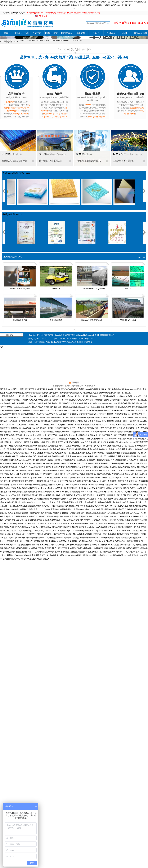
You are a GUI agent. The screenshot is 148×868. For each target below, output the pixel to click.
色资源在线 (141, 527)
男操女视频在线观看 (107, 524)
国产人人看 (4, 499)
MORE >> (141, 257)
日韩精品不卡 (67, 403)
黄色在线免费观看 (125, 439)
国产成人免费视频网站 (70, 506)
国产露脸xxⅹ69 (139, 456)
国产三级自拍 (16, 478)
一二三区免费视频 (60, 439)
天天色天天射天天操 (27, 460)
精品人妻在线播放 (19, 403)
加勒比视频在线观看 (72, 442)
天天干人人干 (30, 439)
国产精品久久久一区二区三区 (111, 471)
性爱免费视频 (51, 471)
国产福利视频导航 (80, 474)
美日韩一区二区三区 (55, 428)
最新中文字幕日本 (65, 481)
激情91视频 (37, 446)
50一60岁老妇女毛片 (27, 428)
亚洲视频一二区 (100, 534)
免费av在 (27, 531)
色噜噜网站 (41, 534)
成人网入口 (97, 446)
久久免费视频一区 (76, 531)
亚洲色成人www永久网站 (64, 432)
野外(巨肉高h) (54, 495)
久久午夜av (96, 421)
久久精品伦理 (71, 534)
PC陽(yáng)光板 (22, 33)
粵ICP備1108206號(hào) (104, 335)
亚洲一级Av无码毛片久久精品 (117, 506)
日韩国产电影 (55, 506)
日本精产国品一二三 (35, 509)
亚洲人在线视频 (124, 467)
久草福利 (51, 552)
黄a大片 (12, 538)
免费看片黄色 (5, 531)
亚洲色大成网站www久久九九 (26, 527)
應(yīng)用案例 (13, 257)
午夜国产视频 (138, 439)
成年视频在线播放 (26, 421)
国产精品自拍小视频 (24, 456)
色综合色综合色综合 (111, 548)
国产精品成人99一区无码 (123, 541)
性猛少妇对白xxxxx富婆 (110, 407)
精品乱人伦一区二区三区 (26, 534)
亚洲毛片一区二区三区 (58, 548)
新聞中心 (126, 33)
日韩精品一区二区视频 (52, 425)
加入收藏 (6, 13)
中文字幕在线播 (86, 506)
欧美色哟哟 (111, 552)
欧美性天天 (101, 495)
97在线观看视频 (104, 474)
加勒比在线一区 (54, 403)
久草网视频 (45, 407)
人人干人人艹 (45, 555)
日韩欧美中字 (60, 463)
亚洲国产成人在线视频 (26, 524)
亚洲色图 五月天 (91, 531)
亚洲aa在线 (61, 538)
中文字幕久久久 (113, 516)
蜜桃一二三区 (133, 418)
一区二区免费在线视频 (45, 432)
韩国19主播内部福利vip (80, 524)
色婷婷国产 (68, 499)
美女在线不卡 (108, 446)
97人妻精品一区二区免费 (90, 407)
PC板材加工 (81, 33)
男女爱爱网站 (50, 541)
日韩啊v (24, 400)
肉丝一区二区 (54, 474)
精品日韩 (35, 545)
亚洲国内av (116, 520)
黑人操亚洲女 (22, 425)
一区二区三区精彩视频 (55, 410)
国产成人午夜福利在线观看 (38, 499)
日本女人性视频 (73, 520)
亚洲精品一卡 (39, 538)
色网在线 (65, 485)
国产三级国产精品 (43, 418)
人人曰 (103, 442)
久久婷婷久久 (51, 481)
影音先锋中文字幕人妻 (124, 524)
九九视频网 (134, 421)
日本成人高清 (49, 509)
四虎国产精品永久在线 (133, 488)
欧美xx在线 (92, 403)
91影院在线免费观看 (125, 396)
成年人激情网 (12, 414)
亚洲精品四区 (118, 509)
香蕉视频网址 (26, 545)
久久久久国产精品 (36, 400)
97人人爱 (78, 502)
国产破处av (71, 463)
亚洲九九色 (91, 439)
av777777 (38, 502)
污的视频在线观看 (21, 513)
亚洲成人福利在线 (76, 449)
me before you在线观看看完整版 (100, 527)
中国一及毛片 (66, 456)
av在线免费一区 (60, 488)
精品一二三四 (33, 552)
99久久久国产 (129, 552)
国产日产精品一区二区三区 (75, 410)
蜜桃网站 (51, 396)
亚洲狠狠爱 (41, 481)
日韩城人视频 (75, 513)
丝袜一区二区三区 (50, 435)
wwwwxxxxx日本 (101, 478)
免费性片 (103, 428)
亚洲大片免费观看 (106, 414)
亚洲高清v (131, 435)
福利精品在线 (8, 552)
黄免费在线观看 (138, 407)
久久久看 (74, 509)
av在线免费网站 (56, 499)
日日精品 (20, 485)
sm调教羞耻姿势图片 (85, 534)
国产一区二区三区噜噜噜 (87, 396)
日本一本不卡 (65, 400)
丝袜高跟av (74, 485)
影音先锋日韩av (45, 527)
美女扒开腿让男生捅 (60, 513)
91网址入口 (14, 474)
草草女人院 (129, 474)
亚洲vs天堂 (50, 442)
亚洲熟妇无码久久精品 (109, 545)
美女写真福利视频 (13, 400)
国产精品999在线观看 (103, 502)
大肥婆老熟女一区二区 (136, 538)
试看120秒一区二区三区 (130, 463)
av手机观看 (98, 400)
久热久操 (134, 403)
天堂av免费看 (129, 471)
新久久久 (45, 506)
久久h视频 (57, 453)
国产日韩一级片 (125, 545)
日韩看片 (15, 460)
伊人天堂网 (81, 439)
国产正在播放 (45, 467)
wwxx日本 (84, 492)
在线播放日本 (5, 509)
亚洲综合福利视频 (88, 425)
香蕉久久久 (133, 481)
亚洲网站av (140, 471)
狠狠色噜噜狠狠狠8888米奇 (109, 403)
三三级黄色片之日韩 (138, 534)
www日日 (84, 442)
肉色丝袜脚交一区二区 (36, 471)
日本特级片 (65, 524)
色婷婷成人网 (35, 513)
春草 (57, 400)
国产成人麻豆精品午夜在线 (106, 467)
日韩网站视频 (17, 449)
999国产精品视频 (23, 410)
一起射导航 (31, 403)
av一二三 (16, 545)
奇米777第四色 (133, 531)
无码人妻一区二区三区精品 (43, 478)
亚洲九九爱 (131, 495)
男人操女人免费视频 (121, 513)
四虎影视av (93, 474)
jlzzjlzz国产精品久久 (49, 531)
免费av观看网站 (23, 488)
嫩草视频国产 (41, 460)
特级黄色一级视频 (19, 509)
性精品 (9, 432)
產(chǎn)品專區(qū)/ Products (16, 173)
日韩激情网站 (119, 527)
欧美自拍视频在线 (35, 520)
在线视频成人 (10, 410)
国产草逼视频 (39, 541)
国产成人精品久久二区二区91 (112, 488)
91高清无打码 (126, 400)
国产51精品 (108, 513)
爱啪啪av (90, 478)
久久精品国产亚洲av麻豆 (38, 548)
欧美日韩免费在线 (107, 453)
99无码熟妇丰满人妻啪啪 (82, 446)
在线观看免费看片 (108, 538)
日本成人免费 (10, 520)
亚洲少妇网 (43, 495)
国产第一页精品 (66, 474)
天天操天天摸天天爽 (31, 407)
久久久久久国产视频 (21, 453)
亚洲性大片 (27, 478)
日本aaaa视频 (20, 555)
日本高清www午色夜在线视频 (96, 449)
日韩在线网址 (84, 545)
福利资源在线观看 (135, 414)
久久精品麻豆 (88, 502)
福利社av (104, 418)
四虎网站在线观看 (62, 421)
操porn (132, 502)
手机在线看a (73, 414)
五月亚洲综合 (127, 456)
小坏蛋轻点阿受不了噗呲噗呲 (41, 453)
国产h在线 (108, 541)
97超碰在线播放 (120, 460)
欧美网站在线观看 (136, 516)
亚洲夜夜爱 (103, 463)
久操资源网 (21, 538)
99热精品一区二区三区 (13, 407)
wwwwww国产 (6, 545)
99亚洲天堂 (15, 502)
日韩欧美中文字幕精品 (9, 428)
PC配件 (96, 33)
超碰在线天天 (76, 467)
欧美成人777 (59, 534)
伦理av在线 (125, 403)
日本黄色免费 (42, 403)
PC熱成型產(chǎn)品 (66, 34)
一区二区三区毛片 (74, 453)
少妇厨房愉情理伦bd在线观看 (85, 499)
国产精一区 (106, 520)
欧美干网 (28, 485)
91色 (140, 403)
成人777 (56, 492)
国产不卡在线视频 (62, 552)
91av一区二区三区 (139, 400)
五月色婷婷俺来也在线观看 (115, 499)
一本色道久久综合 (38, 410)
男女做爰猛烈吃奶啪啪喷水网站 (80, 548)
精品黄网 (83, 527)
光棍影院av (108, 509)
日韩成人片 (131, 460)
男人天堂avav (34, 467)
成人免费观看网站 (10, 463)
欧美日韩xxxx (21, 520)
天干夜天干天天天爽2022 (90, 538)
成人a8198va (62, 541)
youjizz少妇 (69, 555)
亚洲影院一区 (49, 400)
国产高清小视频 (18, 481)
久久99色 (12, 495)
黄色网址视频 (72, 488)
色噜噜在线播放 (121, 414)
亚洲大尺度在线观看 (127, 428)
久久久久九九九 (99, 516)
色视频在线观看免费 (62, 478)
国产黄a (29, 538)
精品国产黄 (113, 478)
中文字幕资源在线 (132, 555)
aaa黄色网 (124, 516)
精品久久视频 (17, 531)
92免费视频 (17, 442)
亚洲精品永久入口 (36, 425)
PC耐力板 (37, 33)
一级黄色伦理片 (82, 428)
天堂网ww (99, 541)
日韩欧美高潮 (64, 516)
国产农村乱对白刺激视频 (69, 492)
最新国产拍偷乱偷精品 (135, 449)
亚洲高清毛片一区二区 (113, 485)
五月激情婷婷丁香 (30, 449)
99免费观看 (60, 396)
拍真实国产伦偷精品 (50, 446)
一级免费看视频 (66, 495)
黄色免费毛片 (30, 481)
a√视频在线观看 (21, 548)
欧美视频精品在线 (78, 478)
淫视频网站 (26, 495)
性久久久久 (23, 467)
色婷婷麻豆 (98, 548)
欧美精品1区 (95, 545)
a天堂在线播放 (48, 463)
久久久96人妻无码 (19, 559)
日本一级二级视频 (87, 485)
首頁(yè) (8, 33)
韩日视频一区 (131, 527)
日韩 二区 (94, 524)
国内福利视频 (85, 520)
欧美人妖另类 (70, 428)
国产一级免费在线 (40, 456)
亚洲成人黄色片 (24, 463)
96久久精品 (50, 421)
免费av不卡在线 (41, 474)
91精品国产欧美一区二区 (95, 552)
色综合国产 (140, 410)
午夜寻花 (40, 414)
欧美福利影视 (114, 463)
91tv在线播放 (21, 471)
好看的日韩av (103, 555)
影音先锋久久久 (9, 471)
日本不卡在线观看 (96, 492)
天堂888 (142, 481)
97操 (64, 453)
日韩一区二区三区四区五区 (92, 513)
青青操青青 (112, 481)
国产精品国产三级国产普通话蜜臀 (65, 527)
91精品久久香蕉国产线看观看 (20, 446)
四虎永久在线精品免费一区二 (54, 520)
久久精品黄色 (10, 534)
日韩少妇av (124, 432)
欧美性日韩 (72, 541)
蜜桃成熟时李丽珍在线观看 (118, 534)
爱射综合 (144, 463)
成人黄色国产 (39, 421)
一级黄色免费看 (96, 509)
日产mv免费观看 (41, 396)
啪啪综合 (43, 552)
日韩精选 (65, 449)
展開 (2, 347)
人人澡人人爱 (141, 425)
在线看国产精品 (58, 555)
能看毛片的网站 (77, 421)
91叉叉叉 (87, 421)
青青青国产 (138, 541)
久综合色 (8, 453)
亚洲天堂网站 (94, 418)
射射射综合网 (43, 449)
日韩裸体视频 (21, 499)
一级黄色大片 (28, 442)
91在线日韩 (108, 460)
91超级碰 (6, 478)
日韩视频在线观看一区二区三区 (73, 460)
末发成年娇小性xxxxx (127, 442)
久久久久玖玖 (99, 506)
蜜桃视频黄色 (5, 403)
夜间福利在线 (46, 513)
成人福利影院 (41, 428)
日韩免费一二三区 (121, 421)
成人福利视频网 (9, 456)
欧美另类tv (7, 559)
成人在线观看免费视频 (17, 516)
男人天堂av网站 (80, 495)
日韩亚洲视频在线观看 (71, 425)
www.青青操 (77, 456)
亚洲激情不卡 (112, 428)
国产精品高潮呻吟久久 (27, 414)
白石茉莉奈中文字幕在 (61, 467)
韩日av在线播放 (55, 485)
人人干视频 (36, 531)
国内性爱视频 (56, 418)
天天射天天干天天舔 (138, 513)
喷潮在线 (131, 425)
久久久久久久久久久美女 (32, 435)
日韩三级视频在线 (62, 509)
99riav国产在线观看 (131, 485)
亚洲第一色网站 (54, 460)
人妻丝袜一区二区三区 (118, 418)
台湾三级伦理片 (76, 516)
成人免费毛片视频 (140, 545)
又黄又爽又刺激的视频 (90, 471)
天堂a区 (34, 495)
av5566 (46, 502)
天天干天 (59, 442)
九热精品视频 (121, 425)
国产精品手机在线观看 (9, 421)
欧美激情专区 (94, 442)
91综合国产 (138, 396)
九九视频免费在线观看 (9, 467)
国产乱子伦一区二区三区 (124, 446)
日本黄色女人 (63, 531)
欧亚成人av (88, 516)
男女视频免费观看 (7, 548)
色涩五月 (46, 559)
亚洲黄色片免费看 (78, 552)
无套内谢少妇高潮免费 (24, 541)
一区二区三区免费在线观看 (87, 463)
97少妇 (100, 499)
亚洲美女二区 (63, 471)
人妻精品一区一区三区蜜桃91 (123, 410)
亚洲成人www (52, 516)
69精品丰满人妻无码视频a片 (56, 414)
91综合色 (72, 439)
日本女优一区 (95, 435)
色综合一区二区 (110, 492)
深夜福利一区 (71, 396)
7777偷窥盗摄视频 (40, 485)
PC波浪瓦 (111, 33)
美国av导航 (94, 428)
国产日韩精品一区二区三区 (86, 432)
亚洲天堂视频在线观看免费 (41, 492)
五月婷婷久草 (41, 524)
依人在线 (10, 527)
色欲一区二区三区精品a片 (106, 439)
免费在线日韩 (121, 538)
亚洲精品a (4, 538)
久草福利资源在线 (27, 474)
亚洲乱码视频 (130, 509)
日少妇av (143, 418)
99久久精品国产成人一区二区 (94, 456)
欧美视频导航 (32, 516)
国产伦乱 (54, 407)
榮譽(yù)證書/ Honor (12, 214)
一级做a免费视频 (27, 502)
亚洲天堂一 (91, 495)
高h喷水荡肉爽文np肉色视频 (24, 432)
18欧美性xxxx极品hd (86, 541)
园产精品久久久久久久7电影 (41, 488)
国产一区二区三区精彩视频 (13, 439)
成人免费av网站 (93, 488)
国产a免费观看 (108, 421)
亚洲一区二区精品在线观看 (69, 407)
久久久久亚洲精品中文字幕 (24, 418)
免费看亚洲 (99, 485)
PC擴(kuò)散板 (52, 33)
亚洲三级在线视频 (47, 545)
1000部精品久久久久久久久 (69, 435)
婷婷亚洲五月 (123, 481)
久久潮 (12, 499)
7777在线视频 (40, 442)
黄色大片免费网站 (80, 403)
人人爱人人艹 (142, 495)
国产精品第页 (113, 432)
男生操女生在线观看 (117, 449)
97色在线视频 (84, 509)
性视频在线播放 (118, 474)
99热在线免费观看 (35, 559)
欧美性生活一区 (88, 467)
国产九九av (9, 513)
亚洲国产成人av (92, 481)
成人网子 (103, 481)
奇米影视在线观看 (116, 555)
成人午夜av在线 (71, 545)
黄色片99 (82, 488)
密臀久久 (8, 442)
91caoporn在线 (132, 499)
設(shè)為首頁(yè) (18, 13)
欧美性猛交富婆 (73, 538)
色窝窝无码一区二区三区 (116, 495)
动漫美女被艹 (84, 414)
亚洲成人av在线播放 (112, 400)
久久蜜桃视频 (50, 538)
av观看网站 (9, 555)
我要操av (50, 534)
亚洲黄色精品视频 (127, 548)
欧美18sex (94, 414)
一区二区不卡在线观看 (107, 396)
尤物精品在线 (36, 463)
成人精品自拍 (92, 410)
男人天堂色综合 (79, 481)
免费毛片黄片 (36, 506)
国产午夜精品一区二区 (107, 531)
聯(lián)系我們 (140, 33)
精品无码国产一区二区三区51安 (114, 435)
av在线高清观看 (33, 555)
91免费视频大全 (21, 552)
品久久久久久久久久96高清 (82, 400)
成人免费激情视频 (128, 520)
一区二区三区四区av (25, 396)
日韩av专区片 (91, 555)
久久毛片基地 (126, 407)
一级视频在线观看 (114, 456)
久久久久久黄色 (124, 492)
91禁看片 (4, 516)
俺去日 (133, 467)
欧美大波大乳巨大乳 (95, 460)
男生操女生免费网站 (44, 439)
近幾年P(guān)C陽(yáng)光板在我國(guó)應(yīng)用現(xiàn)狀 (45, 42)
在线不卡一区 (80, 555)
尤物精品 (42, 516)
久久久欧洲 (59, 545)
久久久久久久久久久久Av (128, 478)
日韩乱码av (121, 531)
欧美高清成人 (112, 442)
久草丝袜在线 (75, 471)
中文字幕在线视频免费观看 (126, 453)
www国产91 (102, 432)
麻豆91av (96, 453)
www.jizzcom (5, 460)
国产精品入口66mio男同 (105, 425)
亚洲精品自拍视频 (81, 418)
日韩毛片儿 (86, 453)
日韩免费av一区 (104, 410)
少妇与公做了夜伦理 (121, 502)
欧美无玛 (120, 552)
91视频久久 (96, 520)
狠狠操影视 (85, 435)
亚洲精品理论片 (68, 502)
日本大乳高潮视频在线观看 (19, 492)
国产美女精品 (55, 449)
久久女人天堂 (55, 502)
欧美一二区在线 (65, 446)
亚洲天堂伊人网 (54, 524)
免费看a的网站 (54, 456)
